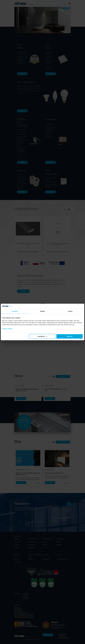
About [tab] (70, 311)
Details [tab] (42, 311)
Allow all (70, 336)
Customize (42, 336)
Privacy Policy (7, 329)
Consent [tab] (15, 311)
